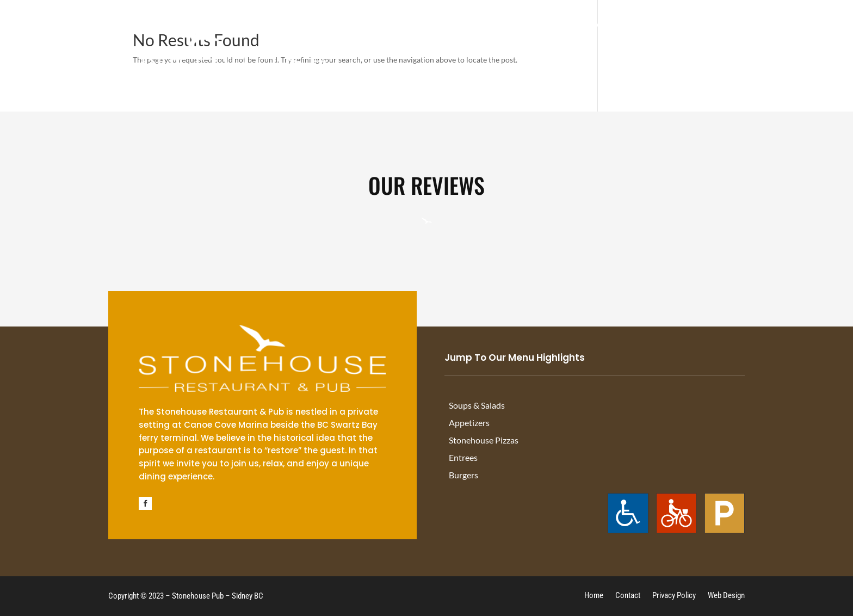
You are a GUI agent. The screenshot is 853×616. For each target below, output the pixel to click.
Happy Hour (550, 27)
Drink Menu (480, 27)
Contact (774, 27)
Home (594, 596)
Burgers (463, 475)
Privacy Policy (674, 596)
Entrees (463, 458)
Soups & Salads (477, 406)
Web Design (726, 596)
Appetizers (469, 423)
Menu (605, 27)
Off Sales (653, 27)
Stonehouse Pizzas (484, 441)
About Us (709, 27)
